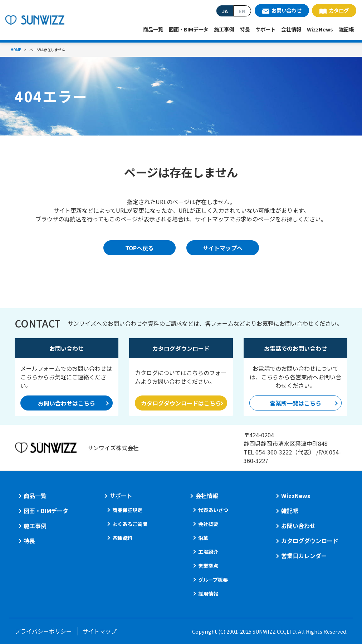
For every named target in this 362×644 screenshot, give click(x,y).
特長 (245, 29)
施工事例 (224, 29)
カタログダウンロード (310, 541)
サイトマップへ (222, 248)
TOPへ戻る (140, 248)
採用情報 (208, 594)
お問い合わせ (287, 10)
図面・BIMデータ (189, 29)
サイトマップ (99, 631)
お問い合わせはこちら (67, 403)
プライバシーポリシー (43, 631)
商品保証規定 (127, 510)
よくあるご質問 (130, 524)
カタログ (339, 10)
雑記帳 (346, 29)
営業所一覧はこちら (295, 403)
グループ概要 (213, 580)
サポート (265, 29)
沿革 (203, 538)
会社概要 (208, 524)
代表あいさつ (213, 510)
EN (242, 11)
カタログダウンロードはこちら (181, 403)
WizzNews (320, 29)
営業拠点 (208, 566)
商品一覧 (153, 29)
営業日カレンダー (304, 556)
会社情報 (291, 29)
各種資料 (122, 538)
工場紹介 (208, 552)
